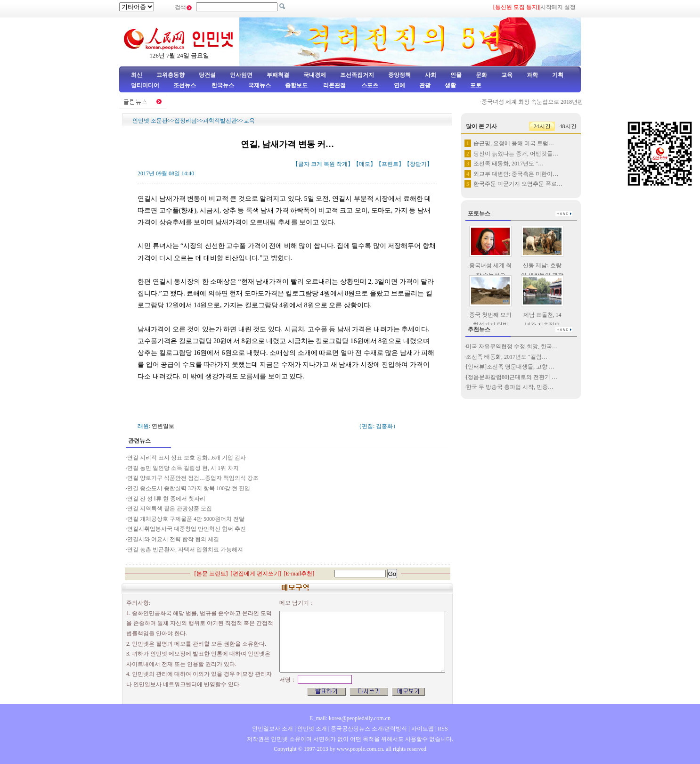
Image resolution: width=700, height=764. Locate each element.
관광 (425, 85)
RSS (443, 729)
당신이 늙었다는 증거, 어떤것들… (516, 154)
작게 (342, 164)
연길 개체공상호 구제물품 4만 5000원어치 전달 (186, 519)
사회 (431, 75)
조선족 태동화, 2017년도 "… (509, 164)
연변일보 (163, 426)
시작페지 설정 (558, 7)
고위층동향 (171, 75)
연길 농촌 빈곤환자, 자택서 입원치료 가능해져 (185, 550)
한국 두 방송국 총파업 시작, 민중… (510, 387)
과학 (532, 75)
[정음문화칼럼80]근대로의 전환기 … (512, 377)
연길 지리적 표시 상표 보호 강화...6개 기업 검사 (187, 458)
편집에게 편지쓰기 (256, 574)
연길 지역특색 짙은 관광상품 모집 (170, 509)
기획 (558, 75)
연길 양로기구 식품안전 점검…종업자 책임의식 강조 (193, 478)
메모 (365, 164)
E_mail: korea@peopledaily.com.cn (350, 718)
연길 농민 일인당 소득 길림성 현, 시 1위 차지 (183, 468)
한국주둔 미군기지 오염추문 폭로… (518, 184)
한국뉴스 (223, 85)
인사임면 (241, 75)
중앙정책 (399, 75)
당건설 (207, 75)
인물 (456, 75)
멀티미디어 (145, 85)
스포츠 (369, 85)
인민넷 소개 (311, 729)
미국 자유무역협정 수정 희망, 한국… (512, 346)
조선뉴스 (185, 85)
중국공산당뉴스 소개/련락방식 (369, 729)
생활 (450, 85)
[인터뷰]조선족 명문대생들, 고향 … (510, 367)
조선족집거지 (357, 75)
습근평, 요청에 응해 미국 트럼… (514, 143)
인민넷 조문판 (150, 121)
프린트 (390, 164)
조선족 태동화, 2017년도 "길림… (507, 357)
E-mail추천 (299, 574)
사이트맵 (423, 729)
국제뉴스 (260, 85)
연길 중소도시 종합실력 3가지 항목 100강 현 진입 (189, 488)
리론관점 (334, 85)
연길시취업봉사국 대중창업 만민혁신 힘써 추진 (187, 529)
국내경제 (315, 75)
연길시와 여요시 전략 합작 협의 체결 (173, 539)
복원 (329, 164)
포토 (476, 85)
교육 (507, 75)
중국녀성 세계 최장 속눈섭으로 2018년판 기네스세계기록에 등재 (565, 102)
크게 (317, 164)
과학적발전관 (220, 121)
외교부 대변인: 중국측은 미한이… (516, 174)
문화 (481, 75)
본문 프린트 (211, 574)
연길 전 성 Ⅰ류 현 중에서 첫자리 (166, 499)
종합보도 (296, 85)
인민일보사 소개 (273, 729)
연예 (399, 85)
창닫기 (418, 164)
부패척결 (278, 75)
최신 (137, 75)
